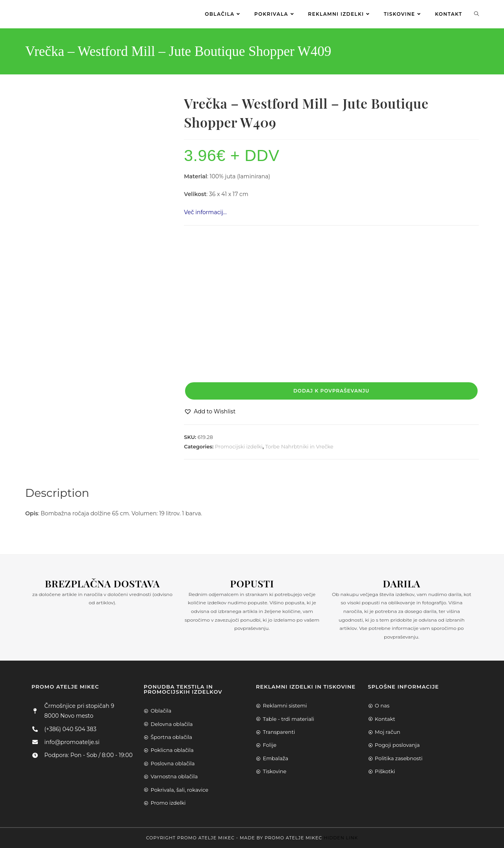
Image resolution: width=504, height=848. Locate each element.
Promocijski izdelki (239, 446)
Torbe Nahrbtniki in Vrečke (299, 446)
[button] (210, 412)
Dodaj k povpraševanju (331, 391)
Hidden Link (341, 838)
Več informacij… (205, 212)
